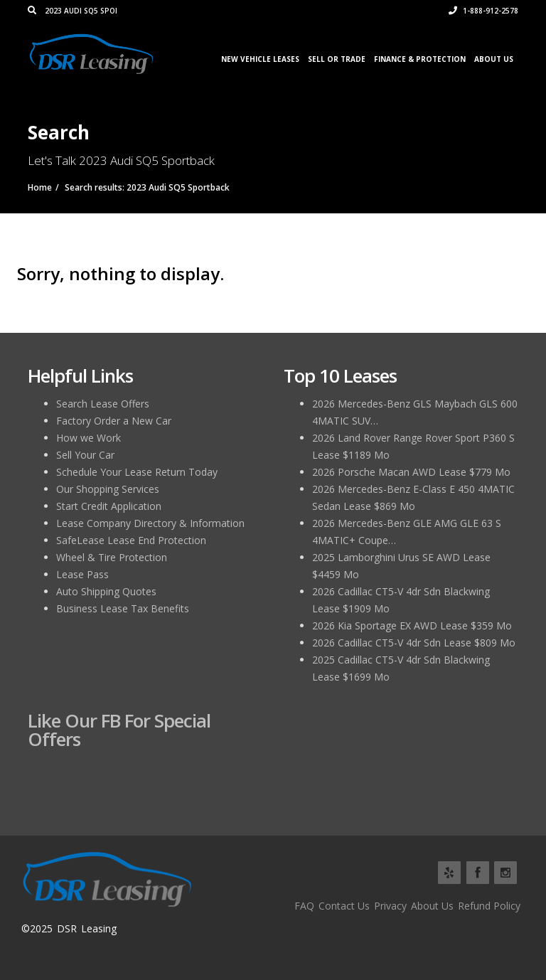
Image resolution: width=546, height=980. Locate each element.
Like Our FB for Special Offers (119, 730)
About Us (494, 59)
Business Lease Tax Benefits (123, 608)
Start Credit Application (109, 506)
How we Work (89, 438)
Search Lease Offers (103, 404)
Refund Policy (489, 906)
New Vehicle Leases (260, 59)
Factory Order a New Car (114, 421)
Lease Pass (82, 574)
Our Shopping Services (108, 489)
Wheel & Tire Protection (112, 557)
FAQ (304, 906)
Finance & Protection (420, 59)
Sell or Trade (337, 59)
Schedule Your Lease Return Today (137, 472)
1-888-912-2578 (483, 11)
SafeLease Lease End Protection (131, 540)
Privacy (390, 906)
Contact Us (344, 906)
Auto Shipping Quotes (106, 591)
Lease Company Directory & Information (150, 523)
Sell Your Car (85, 455)
